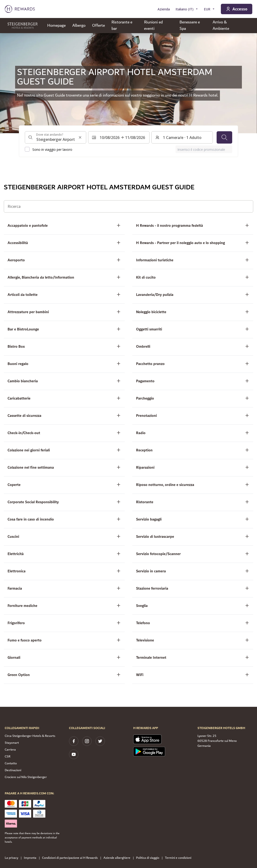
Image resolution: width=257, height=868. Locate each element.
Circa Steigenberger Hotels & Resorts (30, 736)
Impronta (32, 858)
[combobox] (56, 138)
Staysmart (12, 743)
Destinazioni (13, 770)
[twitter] (100, 741)
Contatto (11, 763)
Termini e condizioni (180, 858)
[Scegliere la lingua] (187, 9)
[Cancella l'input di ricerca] (80, 138)
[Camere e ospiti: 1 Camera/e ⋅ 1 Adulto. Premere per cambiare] (182, 138)
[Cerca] (224, 138)
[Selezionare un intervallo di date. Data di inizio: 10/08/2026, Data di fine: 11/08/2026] (119, 138)
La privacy (13, 858)
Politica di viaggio (149, 858)
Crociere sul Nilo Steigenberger (26, 777)
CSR (8, 757)
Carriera (10, 750)
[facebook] (74, 741)
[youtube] (74, 754)
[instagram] (87, 741)
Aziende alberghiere (118, 858)
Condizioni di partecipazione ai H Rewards (71, 858)
